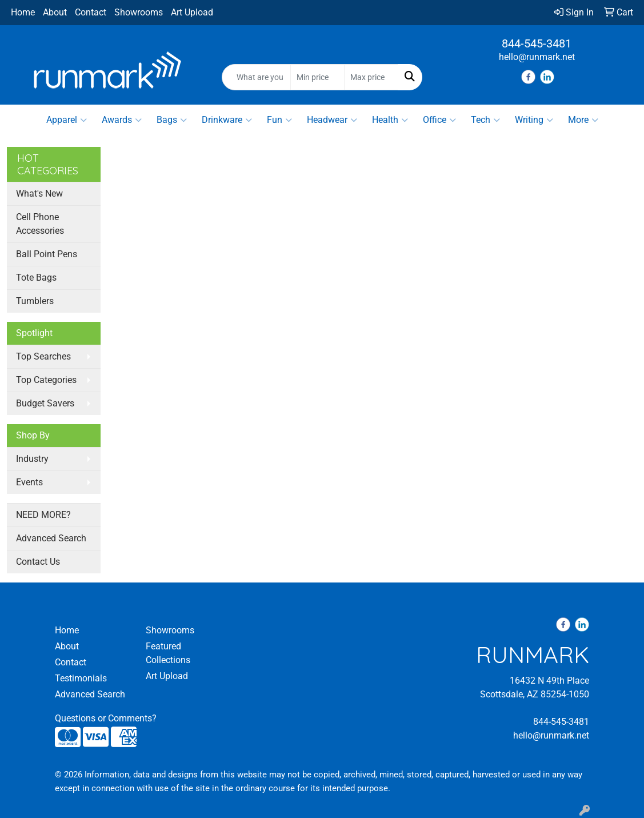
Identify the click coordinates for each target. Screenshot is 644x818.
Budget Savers (45, 403)
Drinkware (227, 120)
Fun (279, 120)
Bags (172, 120)
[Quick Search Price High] (371, 77)
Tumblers (35, 301)
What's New (39, 193)
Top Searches (43, 356)
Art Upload (192, 12)
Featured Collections (168, 653)
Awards (122, 120)
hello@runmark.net (537, 57)
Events (29, 482)
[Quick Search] (257, 77)
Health (390, 120)
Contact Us (38, 562)
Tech (485, 120)
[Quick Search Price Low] (317, 77)
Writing (534, 120)
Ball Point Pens (47, 254)
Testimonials (81, 678)
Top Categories (46, 380)
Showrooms (139, 12)
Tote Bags (36, 278)
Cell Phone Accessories (40, 224)
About (55, 12)
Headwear (332, 120)
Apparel (67, 120)
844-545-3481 (537, 43)
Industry (32, 459)
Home (23, 12)
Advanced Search (51, 538)
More (583, 120)
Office (439, 120)
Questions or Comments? (106, 718)
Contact (91, 12)
